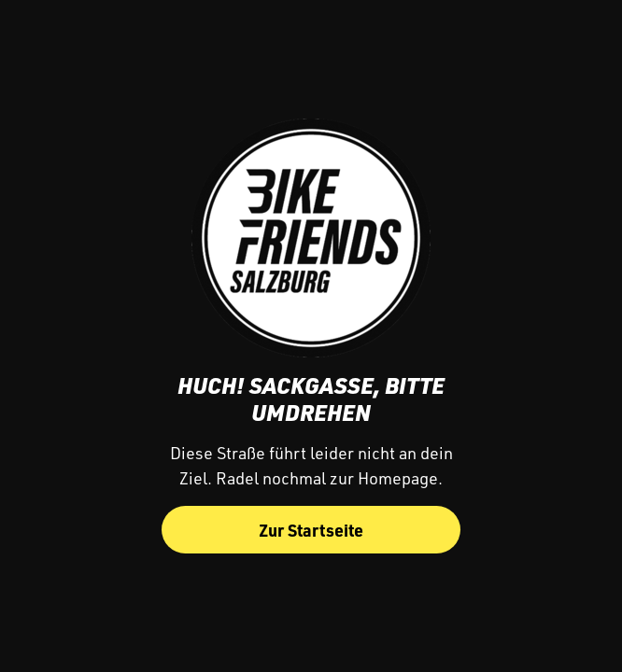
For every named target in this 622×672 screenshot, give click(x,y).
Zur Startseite (311, 530)
